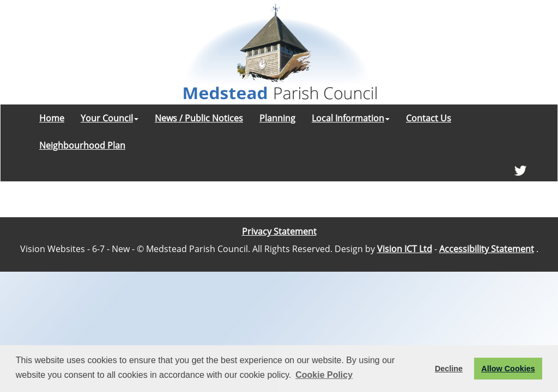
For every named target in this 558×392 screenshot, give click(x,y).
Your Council (110, 118)
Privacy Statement (279, 231)
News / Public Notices (199, 118)
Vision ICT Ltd (405, 249)
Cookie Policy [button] (324, 375)
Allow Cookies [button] (508, 369)
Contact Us (429, 118)
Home (52, 118)
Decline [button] (449, 369)
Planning (277, 118)
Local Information (351, 118)
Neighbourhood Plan (82, 145)
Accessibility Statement (487, 249)
